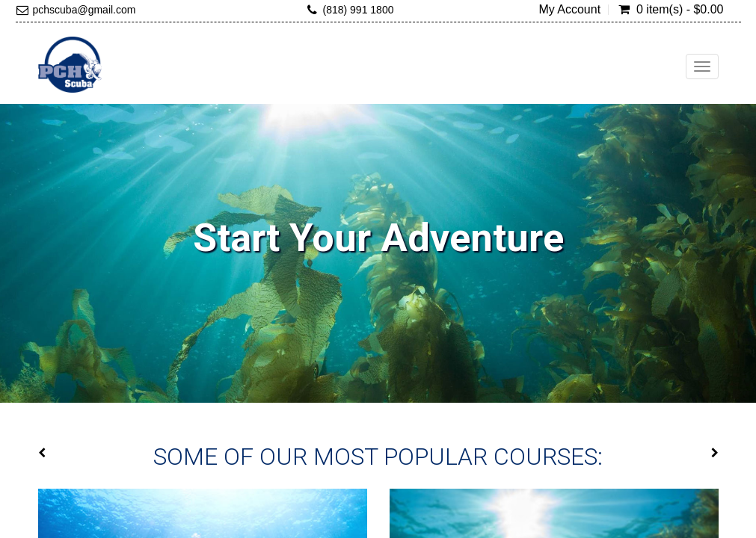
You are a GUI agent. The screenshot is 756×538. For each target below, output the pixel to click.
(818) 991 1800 (358, 10)
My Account (569, 10)
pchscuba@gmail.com (84, 10)
